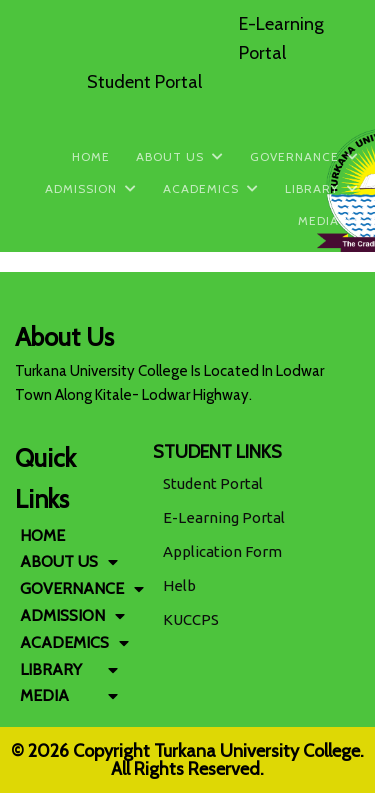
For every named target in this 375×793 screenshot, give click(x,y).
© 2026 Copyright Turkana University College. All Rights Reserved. (187, 760)
